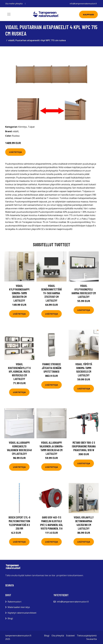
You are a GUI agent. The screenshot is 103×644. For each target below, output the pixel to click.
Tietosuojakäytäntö (87, 636)
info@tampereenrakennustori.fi (83, 4)
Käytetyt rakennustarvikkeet (22, 613)
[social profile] (25, 4)
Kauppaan (88, 14)
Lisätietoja (15, 152)
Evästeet (70, 636)
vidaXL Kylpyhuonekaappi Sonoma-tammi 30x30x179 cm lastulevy (19, 293)
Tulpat (31, 127)
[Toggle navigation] (9, 14)
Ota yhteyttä (58, 636)
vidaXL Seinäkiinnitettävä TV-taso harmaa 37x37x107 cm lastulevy (51, 293)
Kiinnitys (23, 127)
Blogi (10, 618)
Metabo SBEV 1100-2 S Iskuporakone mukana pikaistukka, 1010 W (84, 446)
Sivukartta (92, 639)
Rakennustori (14, 602)
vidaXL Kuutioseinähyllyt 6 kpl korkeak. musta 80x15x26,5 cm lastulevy (19, 371)
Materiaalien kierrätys (19, 607)
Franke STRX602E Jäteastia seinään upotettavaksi (51, 368)
